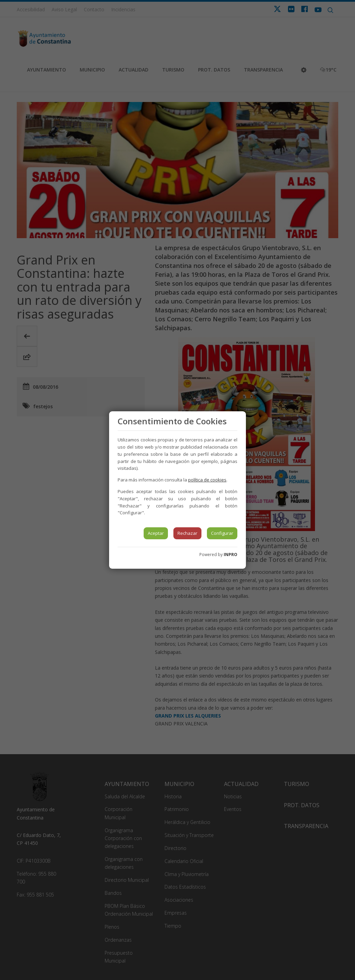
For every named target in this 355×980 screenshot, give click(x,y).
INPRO (231, 555)
